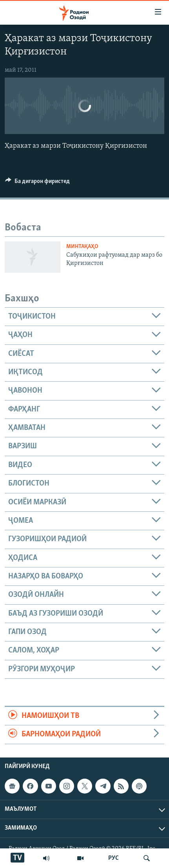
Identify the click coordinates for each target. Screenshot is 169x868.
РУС (114, 858)
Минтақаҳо (82, 247)
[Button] (37, 183)
